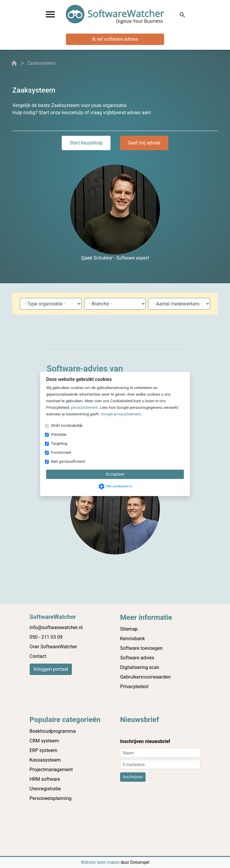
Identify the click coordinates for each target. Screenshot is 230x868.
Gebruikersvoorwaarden (145, 677)
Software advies (137, 658)
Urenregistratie (45, 789)
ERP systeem (44, 750)
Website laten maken (101, 862)
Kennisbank (133, 639)
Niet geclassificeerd (68, 461)
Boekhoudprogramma (53, 731)
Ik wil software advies (115, 39)
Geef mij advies (144, 143)
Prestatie (59, 434)
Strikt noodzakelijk (67, 425)
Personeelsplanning (51, 798)
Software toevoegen (141, 648)
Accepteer (115, 474)
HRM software (45, 779)
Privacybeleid (134, 687)
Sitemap (129, 629)
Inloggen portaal (51, 669)
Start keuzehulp (86, 143)
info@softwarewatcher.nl (56, 627)
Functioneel (61, 452)
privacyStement (84, 407)
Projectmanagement (51, 770)
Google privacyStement (121, 414)
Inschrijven (133, 777)
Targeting (59, 443)
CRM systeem (44, 741)
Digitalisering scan (140, 667)
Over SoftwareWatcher (53, 647)
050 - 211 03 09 (46, 637)
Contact (38, 656)
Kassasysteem (45, 760)
